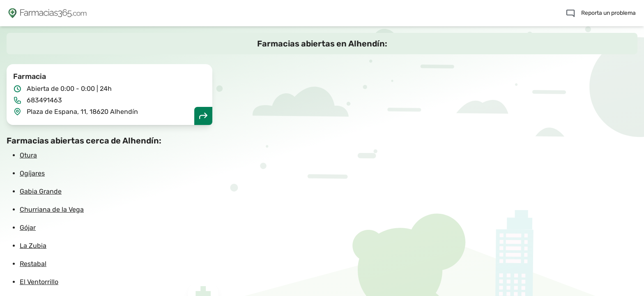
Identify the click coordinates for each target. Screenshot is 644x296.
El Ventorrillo (39, 282)
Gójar (28, 228)
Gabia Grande (41, 191)
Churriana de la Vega (52, 209)
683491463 (44, 100)
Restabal (33, 264)
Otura (28, 155)
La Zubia (33, 246)
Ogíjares (32, 173)
